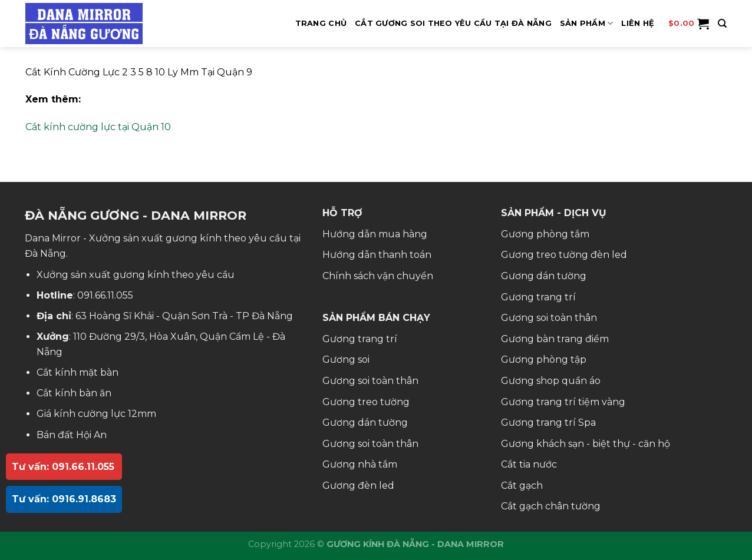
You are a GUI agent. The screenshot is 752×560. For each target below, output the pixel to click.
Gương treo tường (366, 402)
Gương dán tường (365, 423)
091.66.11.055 (105, 295)
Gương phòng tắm (545, 234)
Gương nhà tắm (360, 464)
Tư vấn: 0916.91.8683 (64, 499)
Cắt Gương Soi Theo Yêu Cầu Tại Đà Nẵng (453, 23)
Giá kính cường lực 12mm (96, 414)
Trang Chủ (321, 23)
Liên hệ (638, 23)
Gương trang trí (360, 339)
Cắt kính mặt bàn (77, 372)
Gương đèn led (358, 486)
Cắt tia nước (529, 464)
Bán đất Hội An (72, 435)
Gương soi (346, 359)
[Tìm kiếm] (722, 24)
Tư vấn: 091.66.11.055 (63, 467)
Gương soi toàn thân (370, 381)
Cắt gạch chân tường (551, 506)
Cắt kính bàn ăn (74, 393)
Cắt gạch (522, 486)
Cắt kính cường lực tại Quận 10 (98, 127)
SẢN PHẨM (587, 23)
